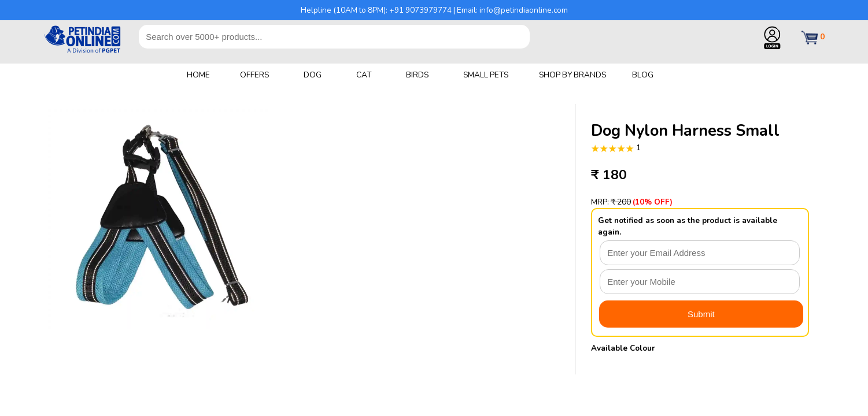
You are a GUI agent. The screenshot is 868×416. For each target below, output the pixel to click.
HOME (198, 75)
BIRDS (417, 75)
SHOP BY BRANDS (572, 75)
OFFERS (254, 75)
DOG (313, 75)
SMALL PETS (486, 75)
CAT (364, 75)
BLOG (643, 75)
